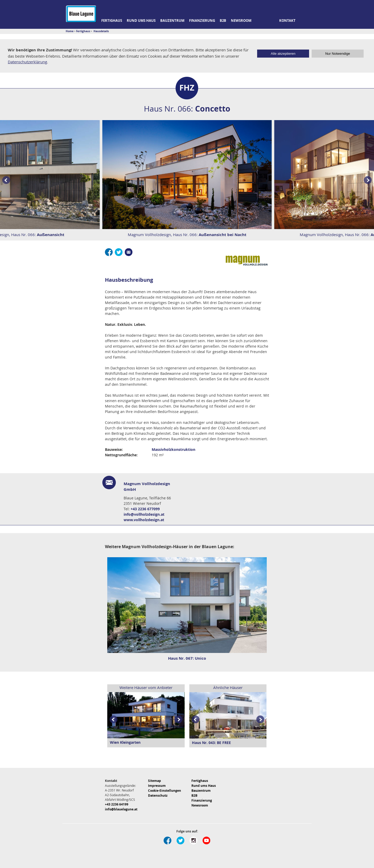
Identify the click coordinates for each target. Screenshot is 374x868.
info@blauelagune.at (121, 809)
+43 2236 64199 (117, 804)
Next (179, 720)
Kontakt (287, 20)
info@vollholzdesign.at (144, 514)
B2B (223, 20)
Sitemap (155, 781)
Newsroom (241, 20)
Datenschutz (158, 795)
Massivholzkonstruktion (173, 449)
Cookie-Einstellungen (165, 791)
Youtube (206, 841)
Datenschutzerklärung (27, 62)
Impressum (157, 786)
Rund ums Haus (141, 20)
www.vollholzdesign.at (144, 520)
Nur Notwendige (338, 54)
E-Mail (129, 252)
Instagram (193, 841)
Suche (305, 21)
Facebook (109, 252)
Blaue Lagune (81, 14)
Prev (5, 180)
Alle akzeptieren (283, 54)
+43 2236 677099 (145, 509)
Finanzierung (202, 20)
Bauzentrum (172, 20)
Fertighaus (112, 20)
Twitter (119, 252)
